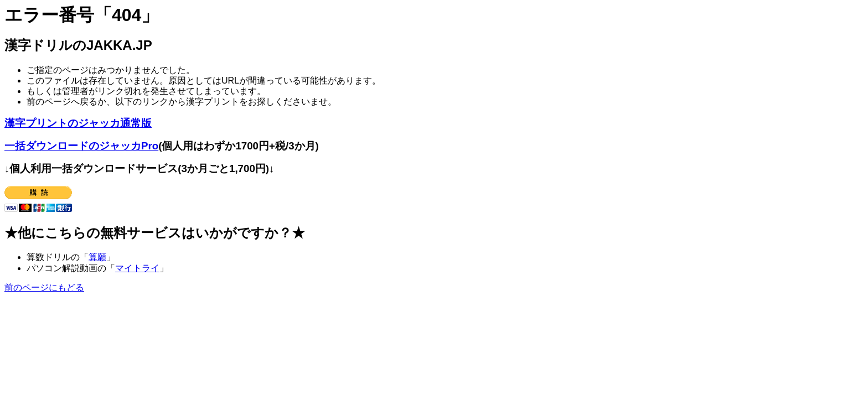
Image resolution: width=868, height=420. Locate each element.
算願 (97, 257)
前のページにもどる (44, 287)
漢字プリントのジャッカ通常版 (78, 123)
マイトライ (137, 268)
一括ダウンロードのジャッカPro (81, 146)
